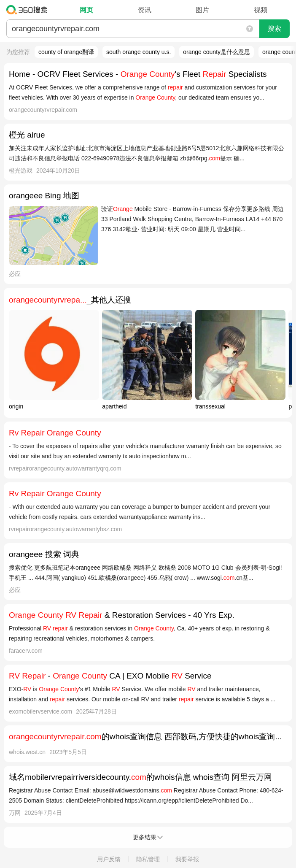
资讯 (145, 10)
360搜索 (29, 10)
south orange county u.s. (139, 52)
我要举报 (187, 859)
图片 (202, 10)
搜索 (274, 28)
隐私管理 (148, 859)
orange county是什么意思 (217, 52)
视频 (261, 10)
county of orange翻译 (66, 52)
